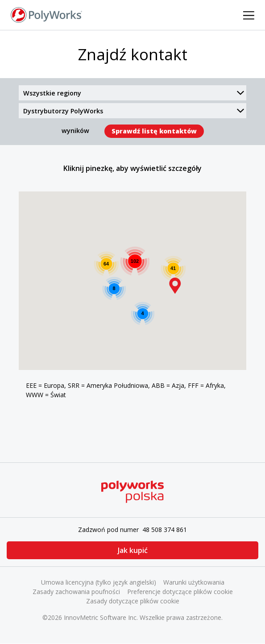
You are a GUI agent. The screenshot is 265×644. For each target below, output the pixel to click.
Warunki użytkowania (194, 582)
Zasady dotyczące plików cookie (133, 601)
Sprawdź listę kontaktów (154, 131)
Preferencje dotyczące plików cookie (180, 592)
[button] (175, 286)
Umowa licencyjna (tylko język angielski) (99, 582)
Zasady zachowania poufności (76, 592)
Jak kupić (133, 550)
